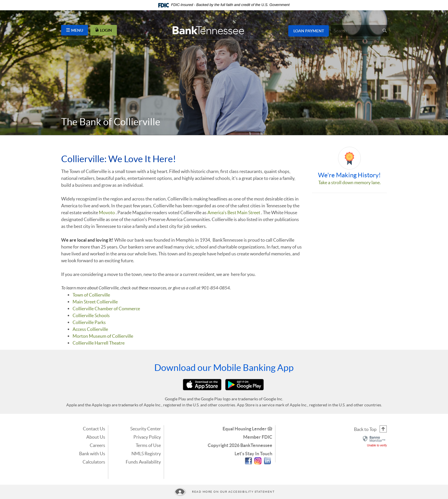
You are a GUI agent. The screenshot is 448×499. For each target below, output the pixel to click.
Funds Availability (143, 462)
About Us (96, 437)
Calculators (94, 462)
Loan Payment (309, 31)
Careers (97, 445)
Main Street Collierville (95, 302)
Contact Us (94, 429)
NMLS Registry (146, 454)
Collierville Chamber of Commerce (106, 309)
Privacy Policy (147, 437)
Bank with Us (92, 454)
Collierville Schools (91, 315)
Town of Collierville (91, 295)
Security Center (146, 429)
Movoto (107, 212)
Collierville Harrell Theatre (99, 343)
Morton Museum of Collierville (103, 336)
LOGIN (104, 30)
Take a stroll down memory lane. (349, 182)
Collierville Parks (89, 322)
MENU (75, 30)
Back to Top (365, 429)
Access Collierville (90, 329)
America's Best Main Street (234, 212)
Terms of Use (148, 445)
